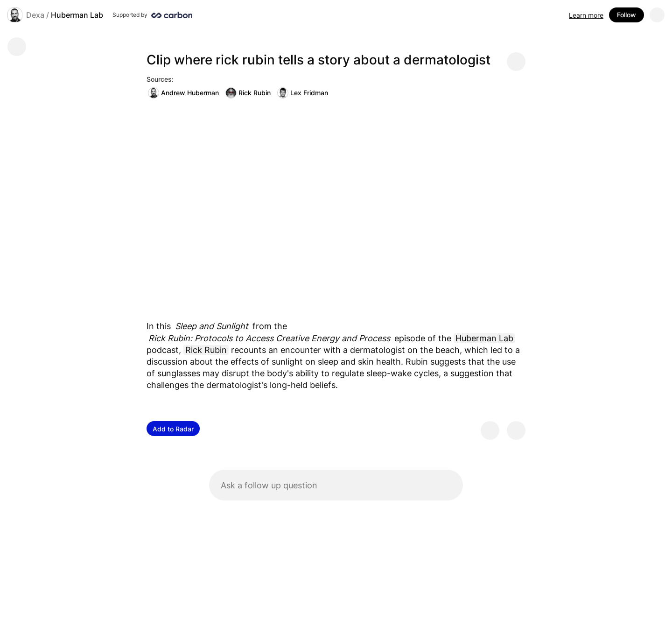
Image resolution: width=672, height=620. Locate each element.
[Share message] (516, 62)
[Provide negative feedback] (516, 430)
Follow (626, 15)
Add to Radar (173, 429)
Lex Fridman (303, 93)
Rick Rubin (248, 93)
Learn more (586, 15)
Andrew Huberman (183, 93)
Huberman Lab (77, 15)
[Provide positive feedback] (490, 430)
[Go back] (17, 47)
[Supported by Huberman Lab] (152, 15)
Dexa (35, 15)
